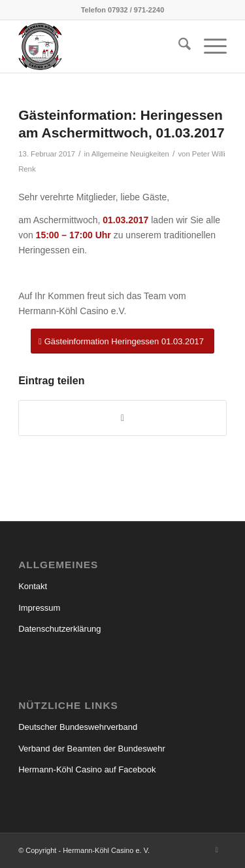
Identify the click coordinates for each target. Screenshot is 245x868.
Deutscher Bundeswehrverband (78, 727)
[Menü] (209, 46)
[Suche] (178, 46)
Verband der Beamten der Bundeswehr (92, 749)
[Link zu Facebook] (217, 850)
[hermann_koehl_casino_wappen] (102, 46)
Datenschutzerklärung (59, 629)
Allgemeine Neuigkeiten (130, 154)
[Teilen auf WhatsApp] (122, 418)
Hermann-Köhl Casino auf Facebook (87, 769)
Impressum (39, 608)
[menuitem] (178, 46)
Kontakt (33, 586)
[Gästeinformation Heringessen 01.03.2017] (122, 341)
